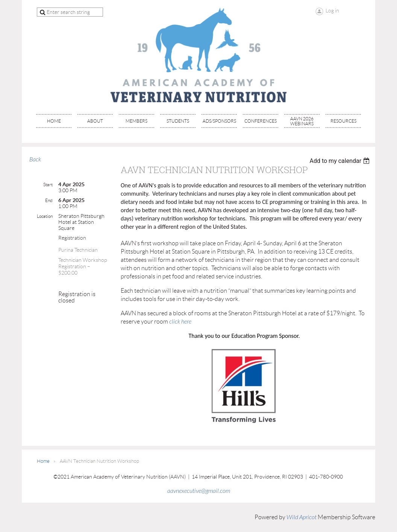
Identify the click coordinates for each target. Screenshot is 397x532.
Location (45, 216)
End (49, 200)
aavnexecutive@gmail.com (199, 491)
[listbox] (340, 161)
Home (43, 461)
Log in (332, 11)
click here (180, 322)
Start (48, 185)
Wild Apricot (302, 517)
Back (35, 160)
